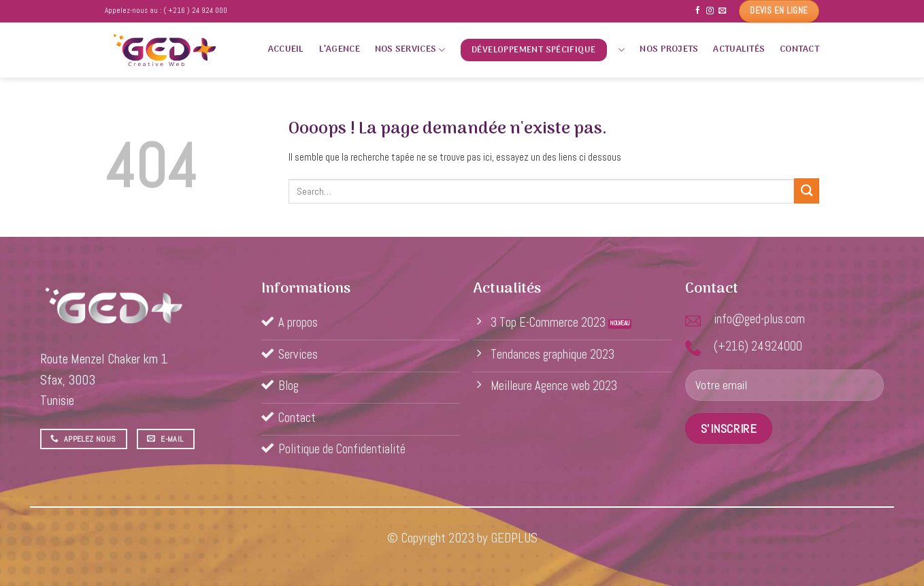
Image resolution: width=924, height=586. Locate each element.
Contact (799, 49)
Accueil (286, 49)
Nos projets (669, 49)
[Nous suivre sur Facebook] (698, 11)
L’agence (340, 49)
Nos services (410, 49)
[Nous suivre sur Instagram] (710, 11)
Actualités (739, 49)
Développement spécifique (533, 50)
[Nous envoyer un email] (722, 11)
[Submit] (807, 191)
